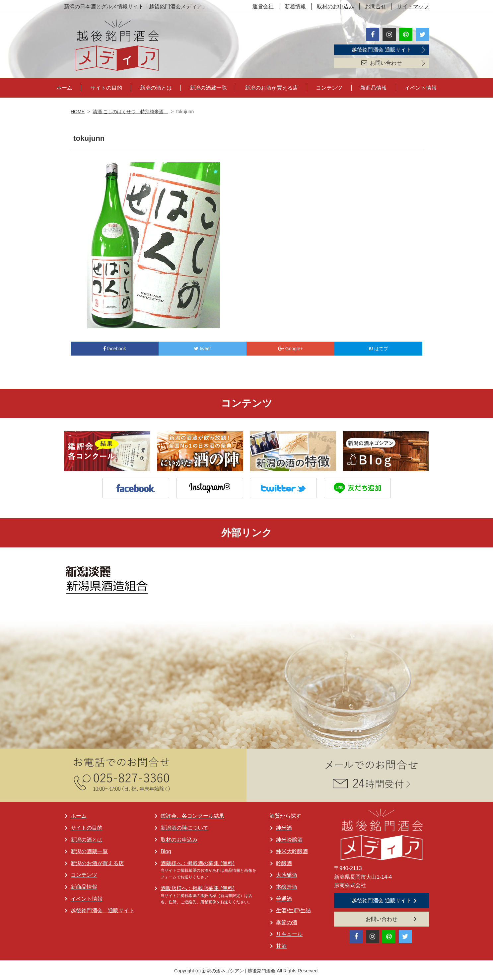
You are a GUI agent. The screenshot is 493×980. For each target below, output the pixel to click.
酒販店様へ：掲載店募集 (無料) (198, 887)
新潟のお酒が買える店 (271, 87)
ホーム (64, 87)
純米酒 (284, 827)
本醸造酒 (287, 886)
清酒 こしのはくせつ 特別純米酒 (130, 111)
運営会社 (263, 6)
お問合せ (376, 6)
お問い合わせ (382, 63)
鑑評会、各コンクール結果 (192, 815)
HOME (78, 111)
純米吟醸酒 (289, 839)
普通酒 (284, 898)
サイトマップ (413, 6)
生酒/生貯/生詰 (293, 909)
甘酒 (281, 945)
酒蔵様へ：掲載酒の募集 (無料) (198, 862)
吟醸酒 (284, 862)
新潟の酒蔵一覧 (208, 87)
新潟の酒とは (156, 87)
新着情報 (295, 6)
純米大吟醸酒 (292, 850)
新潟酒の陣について (184, 827)
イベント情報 (421, 87)
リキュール (289, 933)
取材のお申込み (335, 6)
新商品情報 (374, 87)
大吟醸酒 (287, 874)
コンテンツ (329, 87)
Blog (166, 850)
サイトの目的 (106, 87)
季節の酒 (287, 921)
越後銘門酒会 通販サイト (382, 50)
